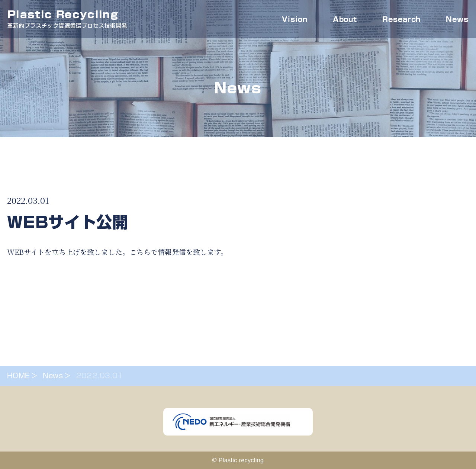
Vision (295, 19)
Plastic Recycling (67, 20)
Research (401, 19)
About (345, 19)
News (457, 19)
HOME (18, 376)
